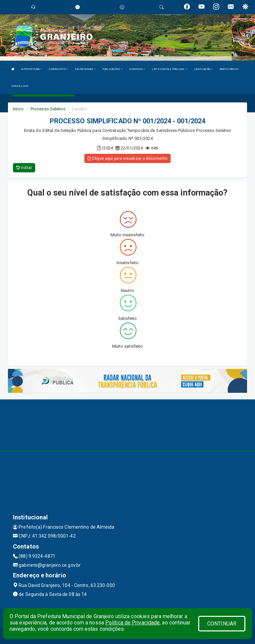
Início (18, 109)
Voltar (24, 168)
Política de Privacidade (132, 623)
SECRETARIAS (85, 69)
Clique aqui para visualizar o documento (127, 158)
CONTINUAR (222, 624)
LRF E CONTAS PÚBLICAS (169, 69)
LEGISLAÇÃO (203, 69)
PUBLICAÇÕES (112, 69)
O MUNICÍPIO (58, 69)
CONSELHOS (20, 86)
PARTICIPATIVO (229, 69)
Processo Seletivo (48, 109)
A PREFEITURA (32, 69)
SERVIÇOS (137, 69)
